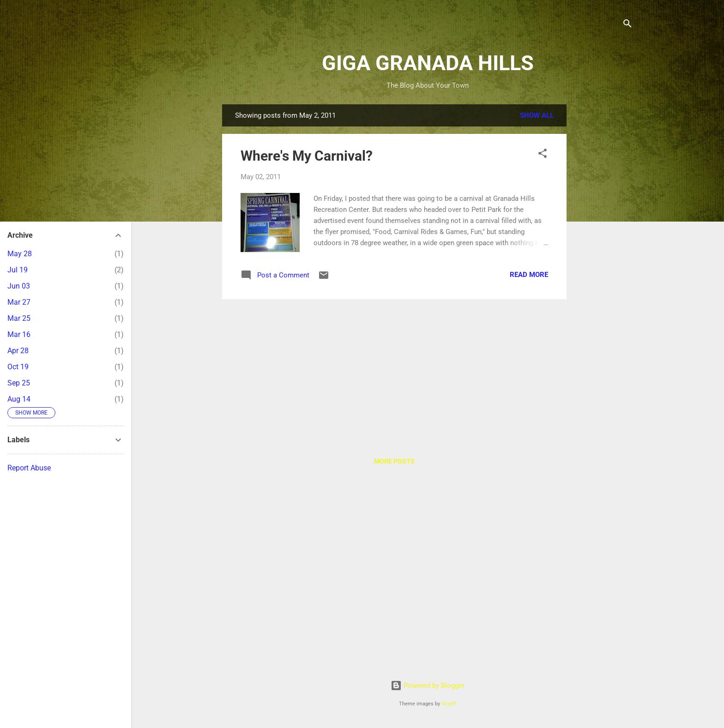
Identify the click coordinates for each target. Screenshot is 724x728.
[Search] (627, 25)
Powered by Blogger (428, 686)
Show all (537, 115)
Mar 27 (19, 302)
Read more (529, 275)
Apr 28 (18, 351)
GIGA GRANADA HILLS (428, 63)
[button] (543, 155)
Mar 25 (19, 318)
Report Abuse (29, 468)
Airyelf (449, 704)
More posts (394, 461)
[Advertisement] (603, 243)
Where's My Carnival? (307, 156)
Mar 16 (19, 334)
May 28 (20, 254)
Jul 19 (18, 270)
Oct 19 (18, 367)
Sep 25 (19, 383)
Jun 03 (19, 286)
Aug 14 (19, 399)
